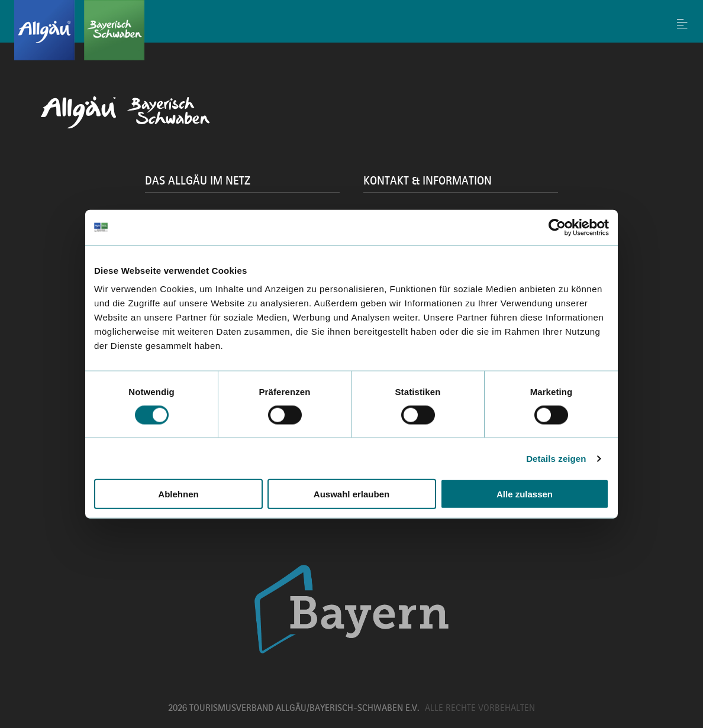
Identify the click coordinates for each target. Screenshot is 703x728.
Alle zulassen (525, 494)
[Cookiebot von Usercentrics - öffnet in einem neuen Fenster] (557, 227)
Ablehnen (178, 494)
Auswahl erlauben (352, 494)
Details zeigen (556, 458)
